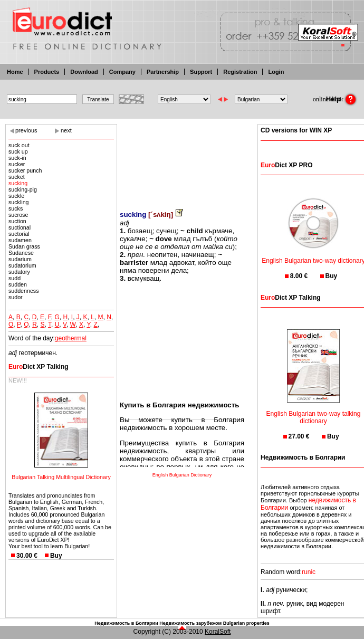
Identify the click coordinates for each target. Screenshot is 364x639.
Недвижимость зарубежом (190, 623)
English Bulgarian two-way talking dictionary (314, 411)
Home (15, 72)
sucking (18, 183)
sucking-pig (23, 189)
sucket (17, 177)
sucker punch (25, 170)
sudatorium (22, 265)
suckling (19, 202)
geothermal (71, 338)
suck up (18, 151)
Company (122, 72)
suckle (16, 196)
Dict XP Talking (39, 367)
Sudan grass (24, 246)
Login (276, 72)
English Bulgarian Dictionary (182, 475)
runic (309, 572)
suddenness (23, 291)
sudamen (20, 240)
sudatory (19, 272)
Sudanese (21, 253)
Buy (56, 556)
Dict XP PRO (286, 165)
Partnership (163, 72)
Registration (240, 72)
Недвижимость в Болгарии (126, 623)
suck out (19, 145)
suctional (20, 227)
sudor (16, 297)
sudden (18, 284)
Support (201, 72)
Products (47, 72)
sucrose (18, 215)
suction (17, 221)
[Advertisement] (182, 160)
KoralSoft (218, 632)
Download (84, 72)
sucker (17, 164)
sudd (15, 278)
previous (26, 130)
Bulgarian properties (246, 623)
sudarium (20, 259)
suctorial (19, 234)
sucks (16, 208)
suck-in (17, 158)
